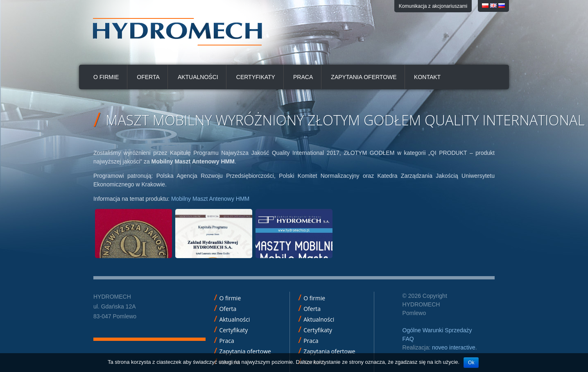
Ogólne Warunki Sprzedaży (437, 330)
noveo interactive (454, 347)
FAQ (408, 339)
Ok (471, 363)
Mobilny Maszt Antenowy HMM (210, 199)
